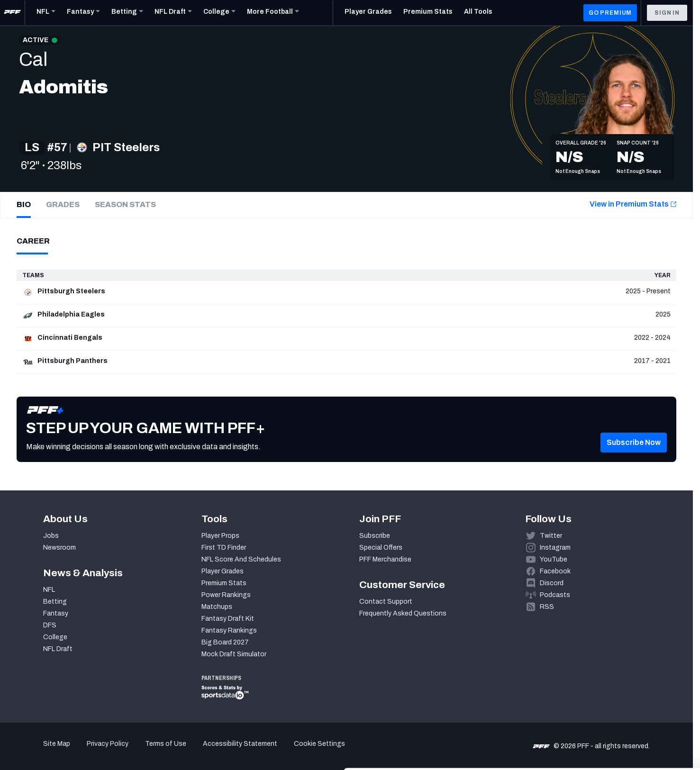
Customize (621, 711)
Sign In (667, 13)
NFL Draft (58, 649)
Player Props (220, 536)
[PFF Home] (12, 13)
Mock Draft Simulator (234, 654)
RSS (547, 607)
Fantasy (56, 613)
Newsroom (59, 548)
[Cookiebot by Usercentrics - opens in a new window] (61, 752)
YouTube (554, 559)
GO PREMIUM (610, 13)
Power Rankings (226, 595)
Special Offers (381, 548)
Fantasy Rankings (229, 630)
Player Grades (223, 571)
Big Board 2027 (225, 642)
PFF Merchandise (385, 559)
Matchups (217, 607)
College (55, 637)
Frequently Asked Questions (403, 613)
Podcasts (555, 595)
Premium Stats (224, 583)
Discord (552, 583)
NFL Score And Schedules (241, 559)
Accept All (621, 683)
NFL (49, 590)
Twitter (551, 536)
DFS (50, 625)
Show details (146, 751)
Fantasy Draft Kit (228, 619)
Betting (55, 602)
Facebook (555, 571)
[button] (634, 457)
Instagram (555, 548)
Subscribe (375, 536)
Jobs (51, 536)
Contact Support (386, 602)
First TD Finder (224, 548)
